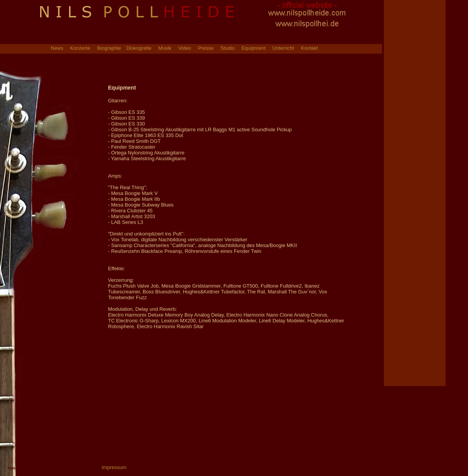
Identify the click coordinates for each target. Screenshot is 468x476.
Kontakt (309, 48)
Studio (227, 48)
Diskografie (139, 48)
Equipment (253, 48)
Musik (165, 48)
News (57, 48)
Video (185, 48)
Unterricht (283, 48)
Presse (206, 48)
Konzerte (80, 48)
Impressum (114, 467)
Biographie (110, 48)
